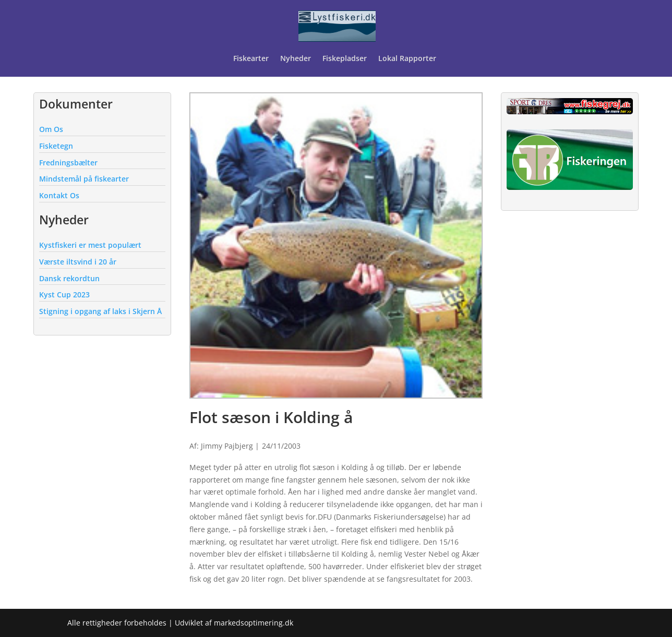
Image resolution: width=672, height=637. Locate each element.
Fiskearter (251, 59)
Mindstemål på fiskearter (84, 179)
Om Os (51, 129)
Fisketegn (56, 146)
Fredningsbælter (68, 163)
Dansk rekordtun (69, 278)
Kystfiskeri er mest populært (90, 245)
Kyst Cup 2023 (64, 295)
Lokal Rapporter (408, 59)
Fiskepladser (345, 59)
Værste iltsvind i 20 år (78, 262)
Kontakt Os (59, 195)
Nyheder (296, 59)
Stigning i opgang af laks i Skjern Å (100, 311)
